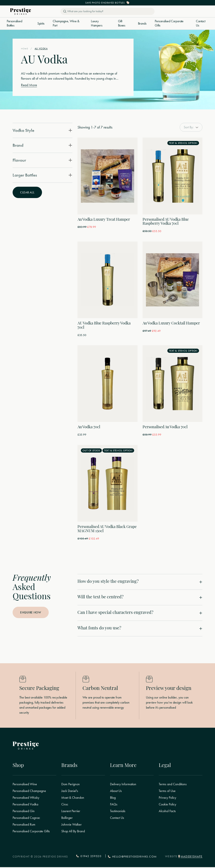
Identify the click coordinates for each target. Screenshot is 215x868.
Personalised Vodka (25, 805)
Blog (113, 799)
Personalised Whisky (26, 799)
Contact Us (201, 23)
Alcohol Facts (167, 812)
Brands (142, 24)
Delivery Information (123, 785)
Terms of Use (167, 792)
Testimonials (118, 812)
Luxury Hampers (97, 23)
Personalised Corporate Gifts (169, 23)
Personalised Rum (24, 826)
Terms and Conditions (173, 785)
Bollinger (67, 819)
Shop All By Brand (73, 832)
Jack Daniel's (70, 792)
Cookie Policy (167, 805)
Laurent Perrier (71, 812)
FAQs (114, 805)
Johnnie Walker (71, 826)
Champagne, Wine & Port (66, 23)
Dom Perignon (71, 785)
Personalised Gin (24, 812)
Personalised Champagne (29, 792)
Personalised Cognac (26, 819)
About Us (116, 792)
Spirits (41, 24)
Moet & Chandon (73, 799)
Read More (29, 85)
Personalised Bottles (14, 23)
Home (25, 49)
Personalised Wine (25, 785)
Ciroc (65, 805)
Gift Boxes (122, 23)
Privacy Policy (167, 799)
